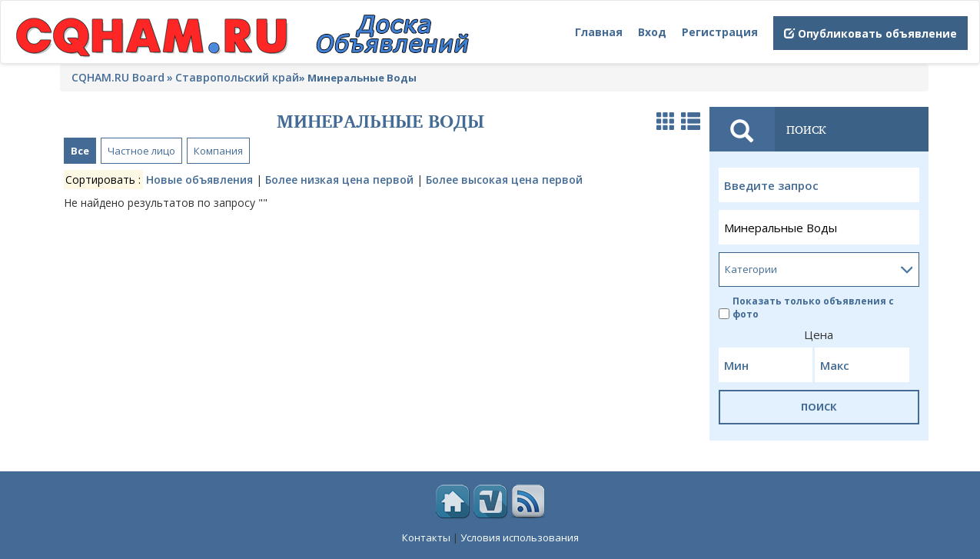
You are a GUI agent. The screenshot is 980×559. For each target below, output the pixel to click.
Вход (652, 32)
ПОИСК (819, 407)
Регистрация (720, 32)
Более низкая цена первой (339, 180)
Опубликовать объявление (870, 33)
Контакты (426, 537)
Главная (599, 32)
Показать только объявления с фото (806, 308)
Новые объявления (199, 180)
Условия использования (520, 537)
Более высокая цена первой (504, 180)
